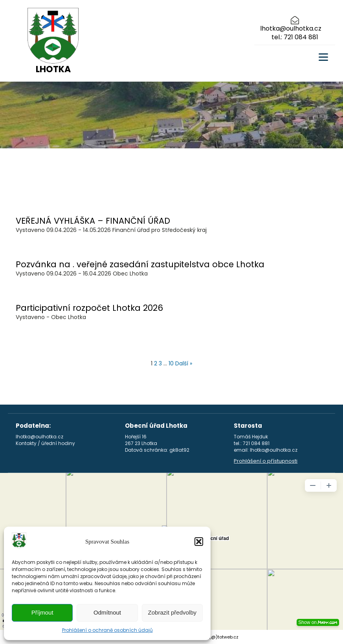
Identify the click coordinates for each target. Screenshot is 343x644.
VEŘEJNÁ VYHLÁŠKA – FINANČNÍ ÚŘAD (93, 221)
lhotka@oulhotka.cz (291, 29)
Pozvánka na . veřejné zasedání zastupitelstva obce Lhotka (140, 264)
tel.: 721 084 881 (295, 37)
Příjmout (42, 612)
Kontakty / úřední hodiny (45, 443)
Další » (184, 363)
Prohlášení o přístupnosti (266, 461)
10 (171, 363)
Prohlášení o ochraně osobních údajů (107, 630)
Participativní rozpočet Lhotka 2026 (89, 308)
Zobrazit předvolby (172, 612)
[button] (199, 542)
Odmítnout (107, 612)
